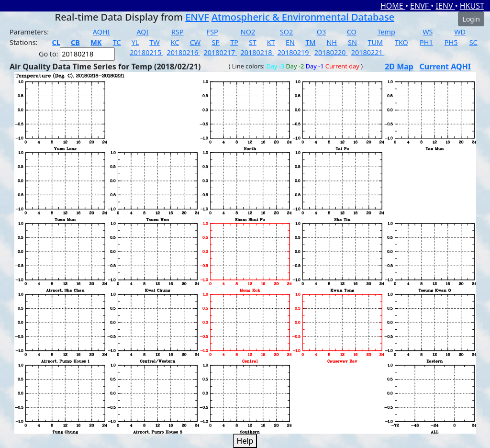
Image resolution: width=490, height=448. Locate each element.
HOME (393, 6)
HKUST (472, 6)
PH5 (451, 42)
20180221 (368, 52)
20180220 (331, 52)
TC (117, 42)
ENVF (420, 6)
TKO (401, 42)
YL (135, 42)
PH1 (426, 42)
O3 (321, 32)
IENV (445, 6)
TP (234, 42)
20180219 (294, 52)
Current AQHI (445, 67)
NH (332, 42)
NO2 (248, 32)
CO (352, 32)
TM (310, 42)
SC (473, 42)
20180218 (257, 52)
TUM (375, 42)
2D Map (399, 67)
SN (352, 42)
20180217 (220, 52)
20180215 (146, 52)
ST (253, 42)
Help (245, 441)
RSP (178, 32)
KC (175, 42)
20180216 (183, 52)
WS (428, 32)
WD (460, 32)
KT (271, 42)
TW (154, 42)
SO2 (286, 32)
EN (290, 42)
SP (216, 42)
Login (471, 19)
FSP (212, 32)
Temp (386, 32)
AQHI (101, 32)
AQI (142, 32)
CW (195, 42)
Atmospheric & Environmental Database (303, 17)
